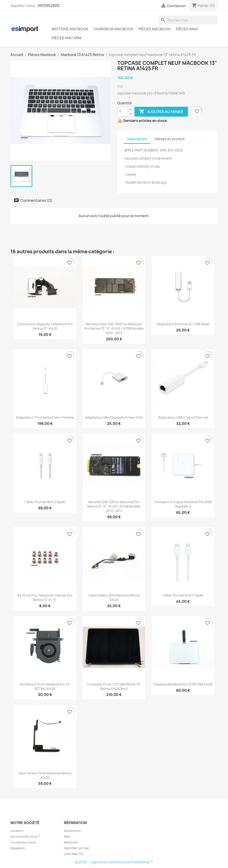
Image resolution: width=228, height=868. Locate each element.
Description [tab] (137, 139)
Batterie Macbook (70, 29)
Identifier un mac (77, 848)
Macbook (71, 842)
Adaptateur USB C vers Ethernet (183, 417)
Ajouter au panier (161, 112)
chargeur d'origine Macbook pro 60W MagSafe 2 (183, 504)
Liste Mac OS (74, 854)
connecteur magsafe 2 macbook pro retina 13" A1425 (45, 326)
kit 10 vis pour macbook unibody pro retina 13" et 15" (45, 598)
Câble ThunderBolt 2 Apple (45, 502)
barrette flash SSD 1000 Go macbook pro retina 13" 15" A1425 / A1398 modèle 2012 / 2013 (114, 328)
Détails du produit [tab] (170, 139)
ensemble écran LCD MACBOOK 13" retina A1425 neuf (114, 686)
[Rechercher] (188, 20)
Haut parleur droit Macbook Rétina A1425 (45, 775)
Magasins (18, 848)
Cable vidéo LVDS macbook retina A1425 (114, 598)
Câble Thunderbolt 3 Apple (183, 595)
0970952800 (49, 6)
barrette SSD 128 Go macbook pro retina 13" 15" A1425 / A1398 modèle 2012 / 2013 (114, 506)
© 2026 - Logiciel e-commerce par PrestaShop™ (114, 862)
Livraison (17, 831)
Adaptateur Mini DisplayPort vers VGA (114, 417)
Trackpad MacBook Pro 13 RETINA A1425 (183, 684)
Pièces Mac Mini (67, 38)
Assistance (72, 831)
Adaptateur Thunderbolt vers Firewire (45, 417)
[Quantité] (123, 112)
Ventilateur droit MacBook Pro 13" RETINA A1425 (45, 686)
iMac (67, 836)
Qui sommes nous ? (25, 836)
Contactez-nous (23, 842)
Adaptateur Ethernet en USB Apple (183, 324)
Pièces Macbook (155, 29)
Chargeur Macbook (113, 29)
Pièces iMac (187, 29)
